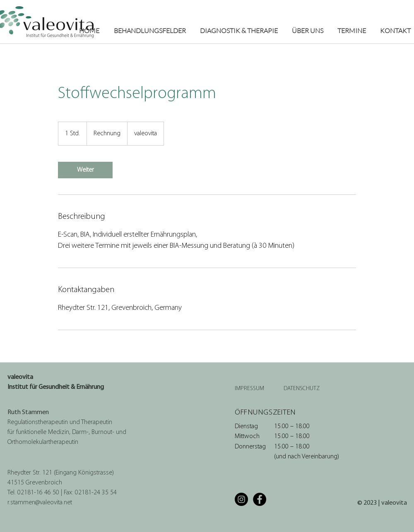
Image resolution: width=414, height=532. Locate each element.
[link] (85, 170)
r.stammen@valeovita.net (40, 503)
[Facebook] (260, 499)
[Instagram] (241, 499)
